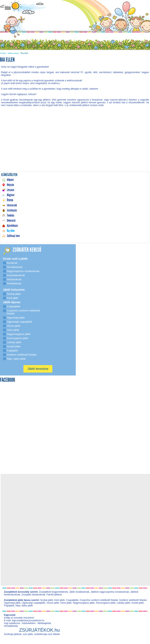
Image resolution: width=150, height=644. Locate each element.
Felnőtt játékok (54, 595)
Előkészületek (13, 53)
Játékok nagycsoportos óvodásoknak (110, 592)
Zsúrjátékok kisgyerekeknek (53, 592)
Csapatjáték (72, 600)
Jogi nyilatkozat (12, 623)
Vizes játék (66, 603)
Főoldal (3, 53)
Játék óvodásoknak (79, 592)
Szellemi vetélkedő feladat (133, 600)
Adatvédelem (29, 623)
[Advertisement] (75, 143)
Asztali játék (137, 603)
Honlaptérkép (11, 626)
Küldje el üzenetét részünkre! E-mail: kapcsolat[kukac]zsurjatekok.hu (24, 619)
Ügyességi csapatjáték (33, 603)
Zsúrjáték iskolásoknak (33, 595)
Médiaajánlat (44, 623)
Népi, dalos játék (24, 606)
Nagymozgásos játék (84, 603)
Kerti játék (59, 600)
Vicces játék (53, 603)
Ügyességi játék (12, 603)
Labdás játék (123, 603)
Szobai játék (47, 600)
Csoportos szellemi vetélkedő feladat (99, 600)
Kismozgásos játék (106, 603)
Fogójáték (9, 606)
